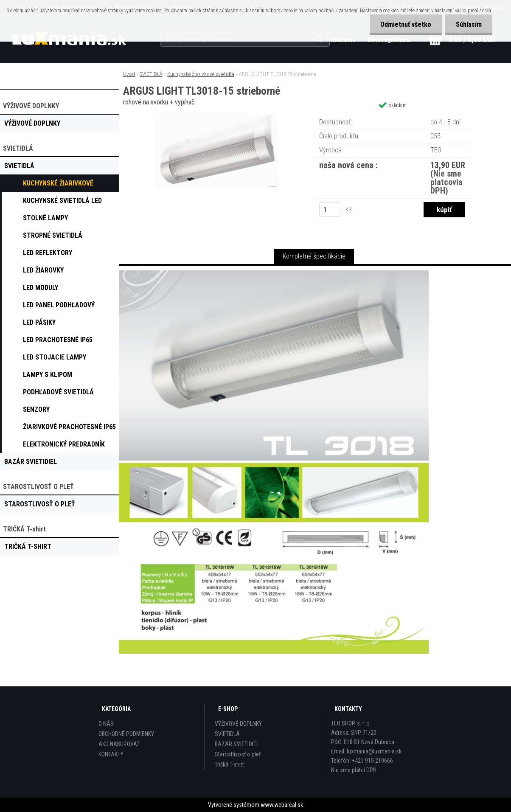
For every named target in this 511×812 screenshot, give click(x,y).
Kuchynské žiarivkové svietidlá (201, 74)
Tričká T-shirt (229, 764)
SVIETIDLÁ (151, 74)
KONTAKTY (111, 754)
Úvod (129, 74)
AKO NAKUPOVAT (119, 744)
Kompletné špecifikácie (314, 256)
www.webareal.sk (282, 805)
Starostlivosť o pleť (238, 754)
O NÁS (106, 724)
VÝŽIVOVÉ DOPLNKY (238, 724)
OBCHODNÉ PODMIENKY (126, 734)
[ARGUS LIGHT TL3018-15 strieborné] (216, 117)
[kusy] (330, 209)
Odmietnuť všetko (406, 24)
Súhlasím (469, 24)
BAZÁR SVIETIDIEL (237, 744)
